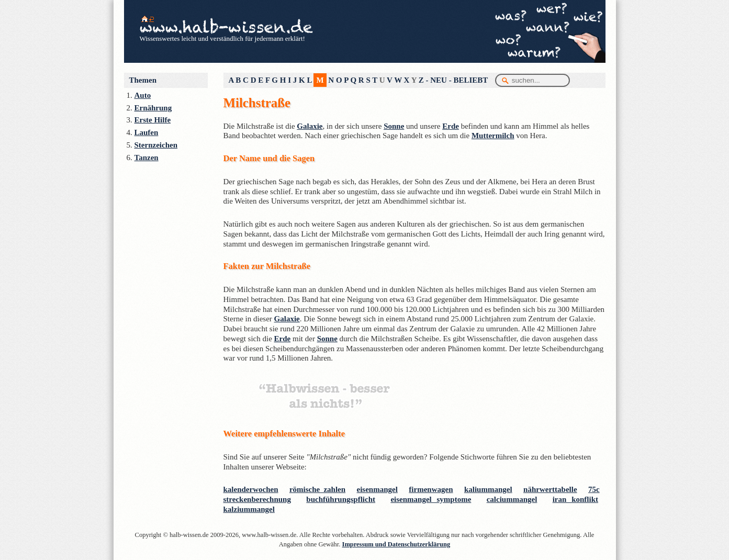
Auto (143, 95)
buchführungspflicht (341, 499)
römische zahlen (317, 489)
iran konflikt (575, 499)
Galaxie (310, 126)
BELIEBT (470, 80)
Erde (451, 126)
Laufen (147, 132)
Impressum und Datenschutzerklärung (396, 544)
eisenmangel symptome (431, 499)
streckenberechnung (257, 499)
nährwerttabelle (550, 489)
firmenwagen (431, 489)
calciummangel (512, 499)
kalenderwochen (251, 489)
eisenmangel (377, 489)
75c (594, 489)
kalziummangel (249, 509)
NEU (439, 80)
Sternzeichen (156, 145)
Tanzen (147, 158)
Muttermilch (493, 136)
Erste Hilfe (153, 120)
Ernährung (153, 108)
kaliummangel (488, 489)
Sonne (394, 126)
